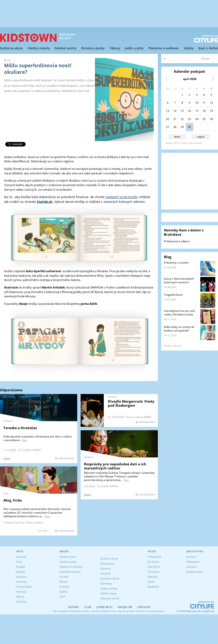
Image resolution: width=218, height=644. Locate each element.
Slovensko (154, 572)
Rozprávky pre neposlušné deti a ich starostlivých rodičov (115, 466)
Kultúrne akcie (11, 48)
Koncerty (21, 582)
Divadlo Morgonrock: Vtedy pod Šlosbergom (131, 403)
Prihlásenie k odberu (177, 241)
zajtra (201, 137)
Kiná (62, 597)
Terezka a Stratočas (20, 428)
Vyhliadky (106, 583)
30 (189, 127)
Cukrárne (106, 573)
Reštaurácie (107, 563)
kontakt (73, 607)
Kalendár (21, 557)
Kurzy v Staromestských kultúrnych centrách (179, 280)
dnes (177, 137)
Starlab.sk (45, 202)
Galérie (64, 592)
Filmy (19, 562)
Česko (151, 582)
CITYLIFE (43, 531)
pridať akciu (104, 607)
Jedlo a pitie (134, 48)
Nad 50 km (154, 567)
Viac (24, 440)
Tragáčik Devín (173, 295)
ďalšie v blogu (173, 346)
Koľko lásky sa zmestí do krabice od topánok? (179, 329)
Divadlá (20, 567)
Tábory (115, 48)
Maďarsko (153, 587)
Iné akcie (21, 602)
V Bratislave (154, 557)
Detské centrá (65, 48)
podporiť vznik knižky (122, 197)
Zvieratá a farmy (110, 578)
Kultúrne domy (109, 559)
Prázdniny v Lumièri (176, 263)
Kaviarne (105, 568)
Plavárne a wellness (164, 48)
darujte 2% (125, 607)
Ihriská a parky (93, 48)
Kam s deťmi (208, 48)
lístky (7, 459)
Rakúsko (153, 577)
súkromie (144, 607)
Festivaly (21, 592)
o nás (88, 607)
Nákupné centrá (110, 598)
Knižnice (64, 587)
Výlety (189, 48)
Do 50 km (153, 562)
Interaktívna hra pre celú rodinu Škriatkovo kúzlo (179, 313)
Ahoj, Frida (13, 500)
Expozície (21, 577)
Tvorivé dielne (24, 587)
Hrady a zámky (109, 588)
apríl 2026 (190, 79)
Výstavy (20, 572)
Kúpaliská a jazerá (70, 572)
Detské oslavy (108, 593)
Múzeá (63, 582)
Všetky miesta (39, 48)
